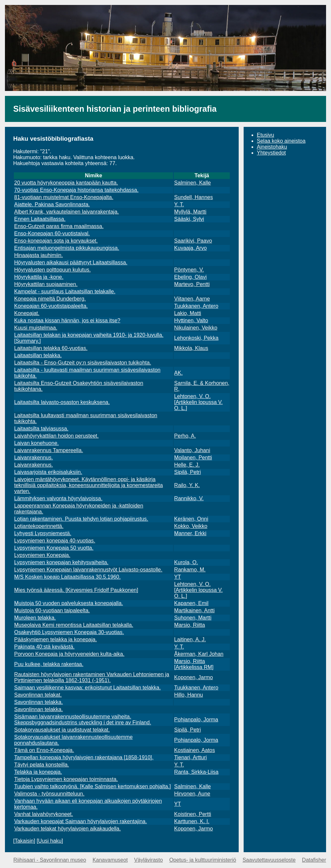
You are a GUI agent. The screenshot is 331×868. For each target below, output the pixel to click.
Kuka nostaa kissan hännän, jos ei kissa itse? (67, 320)
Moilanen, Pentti (193, 458)
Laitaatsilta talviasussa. (41, 429)
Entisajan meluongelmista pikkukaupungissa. (67, 248)
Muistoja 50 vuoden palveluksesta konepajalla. (69, 603)
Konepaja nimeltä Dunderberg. (50, 299)
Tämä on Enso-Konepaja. (44, 750)
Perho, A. (185, 436)
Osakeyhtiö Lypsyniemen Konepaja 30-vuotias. (69, 632)
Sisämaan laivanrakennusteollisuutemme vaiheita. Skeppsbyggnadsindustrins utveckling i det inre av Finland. (83, 720)
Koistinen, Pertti (193, 814)
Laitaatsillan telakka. (38, 355)
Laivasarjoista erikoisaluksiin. (48, 472)
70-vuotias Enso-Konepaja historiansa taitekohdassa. (76, 190)
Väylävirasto (149, 860)
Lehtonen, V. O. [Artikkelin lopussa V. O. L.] (198, 402)
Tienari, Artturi (190, 757)
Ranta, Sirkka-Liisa (196, 772)
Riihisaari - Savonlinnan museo (50, 860)
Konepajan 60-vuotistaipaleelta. (51, 306)
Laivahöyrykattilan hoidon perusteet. (56, 436)
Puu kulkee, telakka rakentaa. (49, 664)
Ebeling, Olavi (190, 277)
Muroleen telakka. (35, 618)
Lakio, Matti (188, 313)
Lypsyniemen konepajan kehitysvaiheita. (61, 562)
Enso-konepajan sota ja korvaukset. (56, 241)
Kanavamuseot (110, 860)
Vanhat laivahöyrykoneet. (44, 814)
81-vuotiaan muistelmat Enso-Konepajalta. (64, 197)
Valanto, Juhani (192, 450)
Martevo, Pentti (192, 284)
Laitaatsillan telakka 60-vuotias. (51, 348)
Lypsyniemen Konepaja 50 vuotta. (54, 548)
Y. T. (179, 204)
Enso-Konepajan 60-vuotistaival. (52, 233)
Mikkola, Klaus (191, 348)
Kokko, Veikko (191, 526)
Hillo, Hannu (188, 695)
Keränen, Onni (191, 519)
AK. (178, 373)
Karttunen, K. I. (192, 821)
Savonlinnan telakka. (39, 702)
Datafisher (314, 860)
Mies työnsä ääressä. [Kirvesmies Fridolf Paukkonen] (76, 590)
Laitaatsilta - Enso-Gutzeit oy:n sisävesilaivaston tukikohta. (83, 363)
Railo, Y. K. (187, 485)
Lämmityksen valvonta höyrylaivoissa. (58, 498)
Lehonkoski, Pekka (196, 338)
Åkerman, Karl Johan (199, 654)
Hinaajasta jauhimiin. (39, 255)
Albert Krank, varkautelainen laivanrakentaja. (67, 212)
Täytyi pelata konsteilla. (42, 765)
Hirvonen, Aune (192, 794)
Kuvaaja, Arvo (190, 248)
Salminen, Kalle (192, 183)
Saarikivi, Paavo (193, 241)
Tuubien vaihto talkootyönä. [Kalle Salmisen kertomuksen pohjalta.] (92, 786)
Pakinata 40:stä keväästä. (44, 647)
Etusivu (265, 135)
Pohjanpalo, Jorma (196, 720)
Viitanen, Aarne (192, 299)
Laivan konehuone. (36, 443)
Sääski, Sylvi (189, 219)
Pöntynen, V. (189, 270)
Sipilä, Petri (187, 472)
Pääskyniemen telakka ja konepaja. (56, 639)
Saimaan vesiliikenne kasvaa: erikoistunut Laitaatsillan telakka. (88, 688)
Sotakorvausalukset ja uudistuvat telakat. (62, 730)
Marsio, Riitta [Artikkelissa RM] (194, 664)
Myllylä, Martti (190, 212)
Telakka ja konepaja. (38, 772)
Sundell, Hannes (193, 197)
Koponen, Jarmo (193, 677)
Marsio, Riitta (189, 625)
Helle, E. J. (187, 465)
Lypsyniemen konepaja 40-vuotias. (55, 541)
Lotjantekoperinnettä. (39, 526)
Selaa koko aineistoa (281, 141)
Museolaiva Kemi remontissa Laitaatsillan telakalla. (74, 625)
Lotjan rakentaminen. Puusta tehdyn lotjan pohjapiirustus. (81, 519)
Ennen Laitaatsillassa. (40, 219)
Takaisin (24, 841)
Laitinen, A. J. (190, 639)
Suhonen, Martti (193, 618)
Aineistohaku (272, 147)
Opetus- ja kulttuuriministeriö (203, 860)
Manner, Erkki (190, 533)
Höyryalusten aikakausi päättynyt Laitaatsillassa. (71, 262)
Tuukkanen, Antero (196, 306)
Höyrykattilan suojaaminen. (46, 284)
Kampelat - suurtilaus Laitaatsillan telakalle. (65, 291)
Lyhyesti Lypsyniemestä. (43, 533)
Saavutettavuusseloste (269, 860)
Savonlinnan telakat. (38, 695)
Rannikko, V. (189, 498)
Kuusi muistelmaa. (36, 328)
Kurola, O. (186, 562)
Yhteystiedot (271, 153)
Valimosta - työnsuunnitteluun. (49, 794)
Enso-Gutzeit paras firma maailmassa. (59, 226)
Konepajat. (27, 313)
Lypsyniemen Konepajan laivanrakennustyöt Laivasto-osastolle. (88, 570)
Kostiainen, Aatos (195, 750)
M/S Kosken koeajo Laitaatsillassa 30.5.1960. (67, 577)
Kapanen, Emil (191, 603)
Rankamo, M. (190, 570)
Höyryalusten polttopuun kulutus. (52, 270)
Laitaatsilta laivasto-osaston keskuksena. (62, 402)
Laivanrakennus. (33, 458)
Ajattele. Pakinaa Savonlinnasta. (52, 204)
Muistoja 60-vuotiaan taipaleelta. (52, 610)
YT (177, 577)
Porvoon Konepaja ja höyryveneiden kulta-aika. (69, 654)
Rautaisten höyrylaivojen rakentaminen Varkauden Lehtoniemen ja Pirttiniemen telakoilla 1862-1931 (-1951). (92, 677)
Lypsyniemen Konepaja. (42, 555)
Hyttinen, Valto (191, 320)
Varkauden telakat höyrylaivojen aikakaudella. (67, 829)
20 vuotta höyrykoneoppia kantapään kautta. (66, 183)
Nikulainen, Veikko (196, 328)
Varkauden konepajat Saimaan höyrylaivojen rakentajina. (81, 821)
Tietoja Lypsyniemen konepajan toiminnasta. (66, 779)
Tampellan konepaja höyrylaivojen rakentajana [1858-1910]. (84, 757)
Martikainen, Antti (194, 610)
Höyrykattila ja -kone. (39, 277)
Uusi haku (50, 841)
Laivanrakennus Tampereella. (49, 450)
